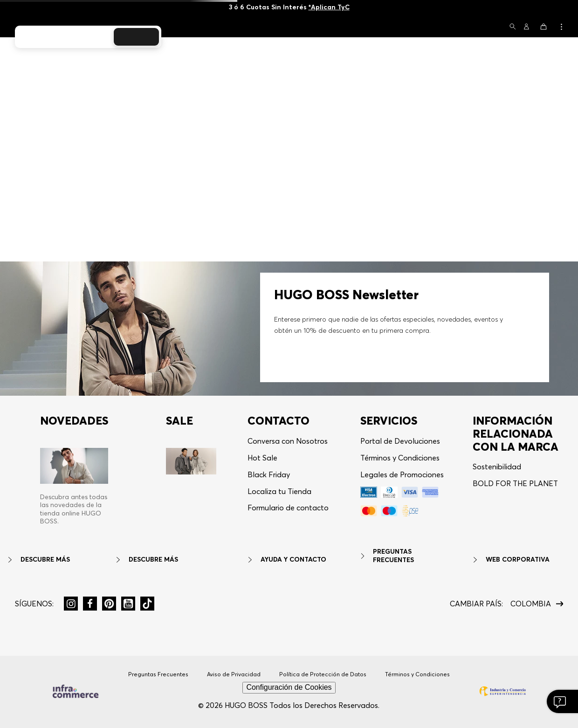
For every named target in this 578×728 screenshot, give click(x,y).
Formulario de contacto (288, 508)
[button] (513, 27)
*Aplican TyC (329, 7)
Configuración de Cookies (289, 687)
